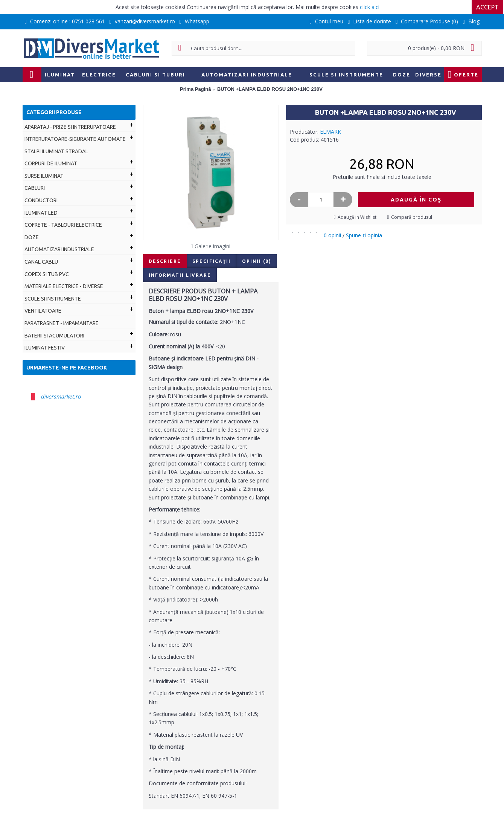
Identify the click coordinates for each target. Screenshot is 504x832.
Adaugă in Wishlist (357, 217)
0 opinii (332, 235)
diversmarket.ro (61, 396)
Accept (488, 7)
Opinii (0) (257, 261)
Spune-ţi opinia (364, 235)
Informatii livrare (180, 275)
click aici (370, 7)
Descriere (165, 261)
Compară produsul (412, 217)
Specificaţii (212, 261)
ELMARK (330, 132)
